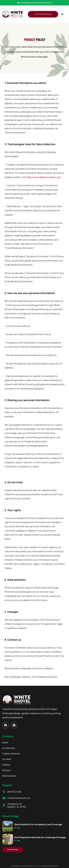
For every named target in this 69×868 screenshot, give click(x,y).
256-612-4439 (14, 792)
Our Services (9, 748)
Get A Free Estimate (43, 14)
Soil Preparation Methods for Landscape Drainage (40, 838)
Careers (6, 765)
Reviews (7, 770)
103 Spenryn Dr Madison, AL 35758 (17, 805)
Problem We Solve (11, 754)
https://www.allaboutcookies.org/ (43, 177)
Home (5, 743)
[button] (62, 14)
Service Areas (9, 776)
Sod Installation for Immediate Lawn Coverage (38, 825)
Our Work (7, 759)
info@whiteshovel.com (19, 798)
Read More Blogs (13, 849)
